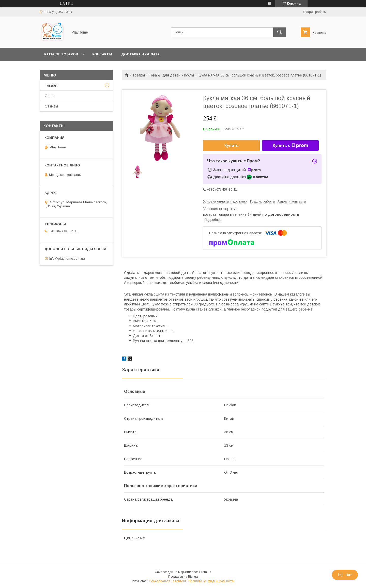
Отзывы (51, 106)
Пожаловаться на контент (167, 581)
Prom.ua (205, 572)
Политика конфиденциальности (211, 581)
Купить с (290, 146)
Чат (345, 575)
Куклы (189, 75)
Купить (232, 145)
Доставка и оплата (140, 54)
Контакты (102, 54)
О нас (50, 96)
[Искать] (280, 32)
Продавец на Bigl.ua (183, 577)
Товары (139, 75)
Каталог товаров (61, 54)
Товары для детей (165, 75)
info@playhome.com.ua (67, 259)
